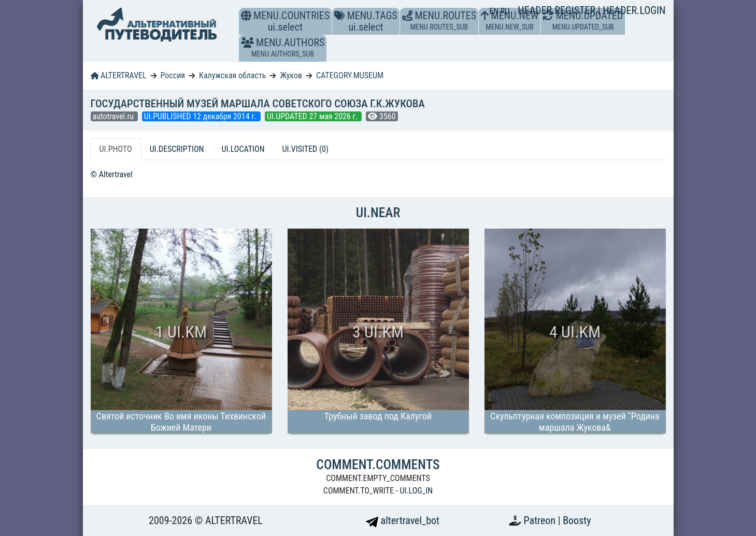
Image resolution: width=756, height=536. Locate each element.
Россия (173, 75)
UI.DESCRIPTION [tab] (177, 149)
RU (505, 11)
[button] (247, 43)
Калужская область (233, 75)
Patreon (541, 520)
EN (495, 11)
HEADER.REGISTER (558, 10)
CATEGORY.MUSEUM (350, 75)
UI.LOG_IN (416, 491)
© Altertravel (112, 174)
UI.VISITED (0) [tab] (305, 149)
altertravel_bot (403, 520)
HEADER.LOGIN (634, 10)
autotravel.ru (114, 116)
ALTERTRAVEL (119, 75)
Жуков (291, 75)
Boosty (577, 520)
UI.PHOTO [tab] (116, 149)
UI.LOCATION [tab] (243, 149)
